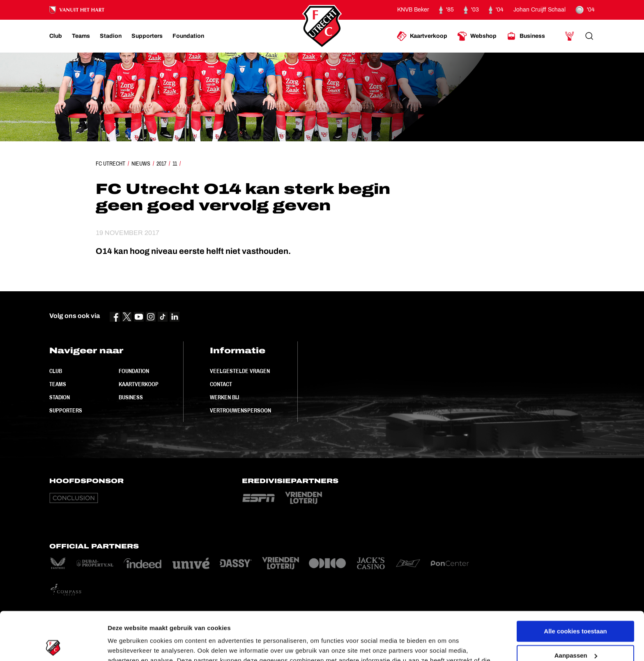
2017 (161, 164)
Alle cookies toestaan (575, 583)
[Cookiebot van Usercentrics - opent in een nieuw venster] (53, 645)
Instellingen (125, 645)
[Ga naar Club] (56, 36)
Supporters (66, 410)
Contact (221, 384)
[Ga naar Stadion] (111, 36)
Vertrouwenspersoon (240, 410)
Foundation (134, 371)
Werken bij (224, 397)
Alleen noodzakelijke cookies (575, 631)
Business (131, 397)
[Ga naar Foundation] (188, 36)
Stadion (60, 397)
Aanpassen (576, 607)
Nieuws (141, 164)
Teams (58, 384)
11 (175, 164)
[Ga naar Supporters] (147, 36)
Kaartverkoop (139, 384)
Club (56, 371)
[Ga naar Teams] (81, 36)
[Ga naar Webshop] (477, 36)
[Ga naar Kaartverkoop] (422, 36)
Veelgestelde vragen (240, 371)
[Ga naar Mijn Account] (570, 36)
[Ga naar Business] (526, 36)
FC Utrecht (110, 164)
